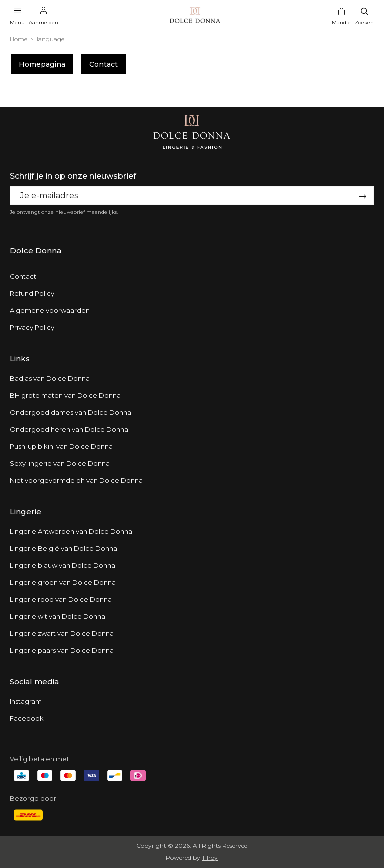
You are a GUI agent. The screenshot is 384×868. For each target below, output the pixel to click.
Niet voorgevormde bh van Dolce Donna (76, 480)
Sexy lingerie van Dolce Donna (60, 463)
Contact (104, 64)
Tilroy (210, 858)
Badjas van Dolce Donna (50, 378)
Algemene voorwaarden (50, 310)
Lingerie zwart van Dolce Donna (62, 633)
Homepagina (42, 64)
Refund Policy (32, 293)
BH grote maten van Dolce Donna (65, 395)
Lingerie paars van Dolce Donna (62, 650)
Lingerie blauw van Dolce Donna (63, 565)
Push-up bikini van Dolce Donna (61, 446)
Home (19, 39)
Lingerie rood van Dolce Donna (61, 599)
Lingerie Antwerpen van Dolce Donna (71, 531)
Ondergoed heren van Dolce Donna (69, 429)
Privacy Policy (32, 327)
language (51, 39)
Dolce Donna (36, 250)
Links (20, 358)
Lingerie (26, 512)
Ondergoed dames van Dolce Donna (71, 412)
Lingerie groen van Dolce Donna (63, 582)
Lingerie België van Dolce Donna (64, 548)
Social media (34, 682)
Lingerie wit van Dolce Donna (58, 616)
